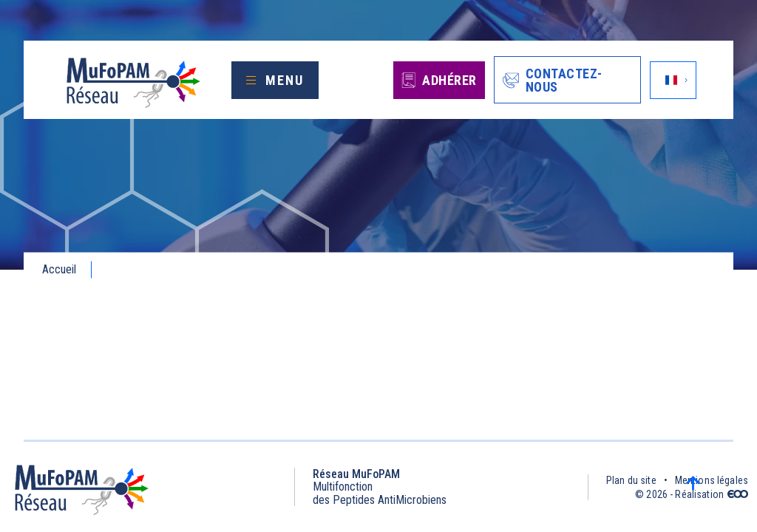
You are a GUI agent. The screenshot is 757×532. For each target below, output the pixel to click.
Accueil (59, 269)
